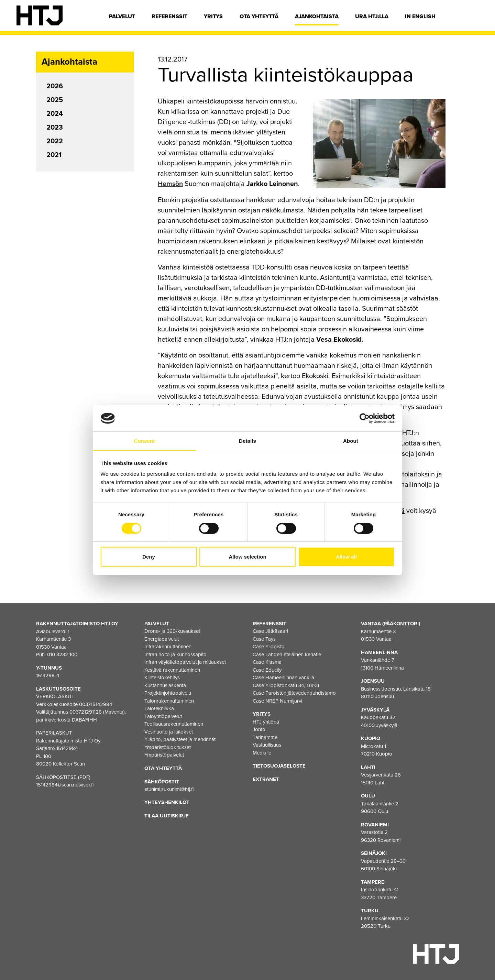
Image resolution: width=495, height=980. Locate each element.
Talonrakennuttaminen (169, 701)
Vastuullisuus (267, 745)
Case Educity (267, 670)
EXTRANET (266, 779)
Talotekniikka (159, 708)
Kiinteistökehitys (162, 678)
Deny (149, 557)
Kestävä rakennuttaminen (172, 670)
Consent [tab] (145, 441)
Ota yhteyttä (259, 16)
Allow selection (247, 557)
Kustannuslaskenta (165, 685)
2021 (54, 155)
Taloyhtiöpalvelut (163, 716)
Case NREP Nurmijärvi (277, 701)
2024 (55, 114)
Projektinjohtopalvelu (168, 693)
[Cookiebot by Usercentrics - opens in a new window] (365, 418)
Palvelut (122, 16)
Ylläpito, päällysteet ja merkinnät (180, 739)
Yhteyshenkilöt (167, 802)
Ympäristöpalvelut (164, 755)
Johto (259, 729)
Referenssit (169, 16)
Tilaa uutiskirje (167, 815)
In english (420, 16)
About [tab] (351, 441)
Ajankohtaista (317, 16)
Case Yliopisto (269, 647)
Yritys (213, 16)
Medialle (262, 752)
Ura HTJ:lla (372, 16)
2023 (55, 128)
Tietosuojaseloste (279, 766)
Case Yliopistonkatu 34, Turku (286, 685)
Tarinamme (265, 737)
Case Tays (264, 639)
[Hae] (473, 18)
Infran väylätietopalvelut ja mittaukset (185, 662)
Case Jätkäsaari (270, 631)
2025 (55, 100)
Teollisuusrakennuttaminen (174, 724)
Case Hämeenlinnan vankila (283, 678)
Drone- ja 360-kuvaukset (172, 631)
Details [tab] (247, 441)
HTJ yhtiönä (266, 722)
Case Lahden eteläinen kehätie (287, 654)
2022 (55, 141)
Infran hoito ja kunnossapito (175, 654)
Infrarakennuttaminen (168, 647)
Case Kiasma (267, 662)
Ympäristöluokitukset (168, 747)
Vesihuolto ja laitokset (169, 731)
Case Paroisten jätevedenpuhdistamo (294, 693)
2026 (55, 86)
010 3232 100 (62, 654)
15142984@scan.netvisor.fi (65, 784)
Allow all (346, 557)
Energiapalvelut (162, 639)
